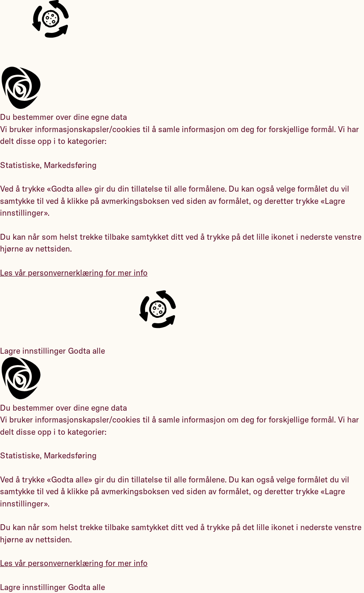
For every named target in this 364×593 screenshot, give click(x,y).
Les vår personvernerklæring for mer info (74, 273)
